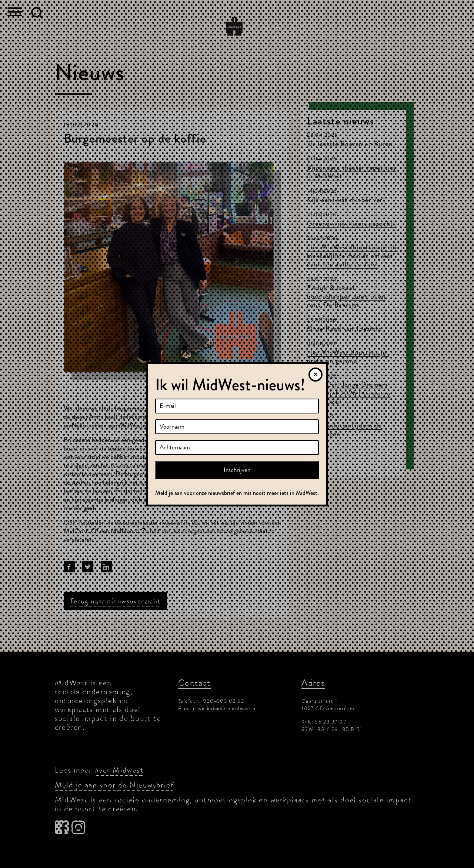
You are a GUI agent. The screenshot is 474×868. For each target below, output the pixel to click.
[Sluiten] (316, 375)
